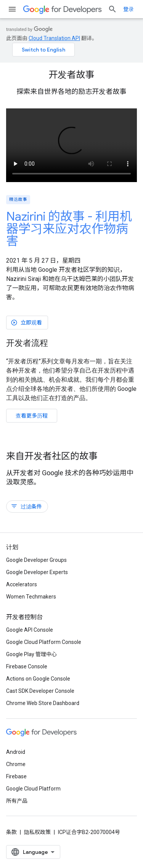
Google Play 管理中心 (31, 654)
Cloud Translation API (54, 38)
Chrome (16, 764)
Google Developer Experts (37, 572)
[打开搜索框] (112, 9)
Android (16, 752)
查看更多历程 (32, 416)
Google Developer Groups (36, 560)
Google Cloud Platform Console (44, 642)
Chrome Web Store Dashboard (43, 703)
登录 (129, 9)
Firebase (16, 776)
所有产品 (17, 801)
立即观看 (26, 323)
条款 (11, 832)
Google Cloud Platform (33, 789)
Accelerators (22, 584)
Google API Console (30, 630)
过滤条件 (26, 506)
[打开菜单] (12, 9)
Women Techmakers (31, 597)
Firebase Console (27, 666)
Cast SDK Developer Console (40, 691)
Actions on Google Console (38, 679)
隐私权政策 (37, 832)
